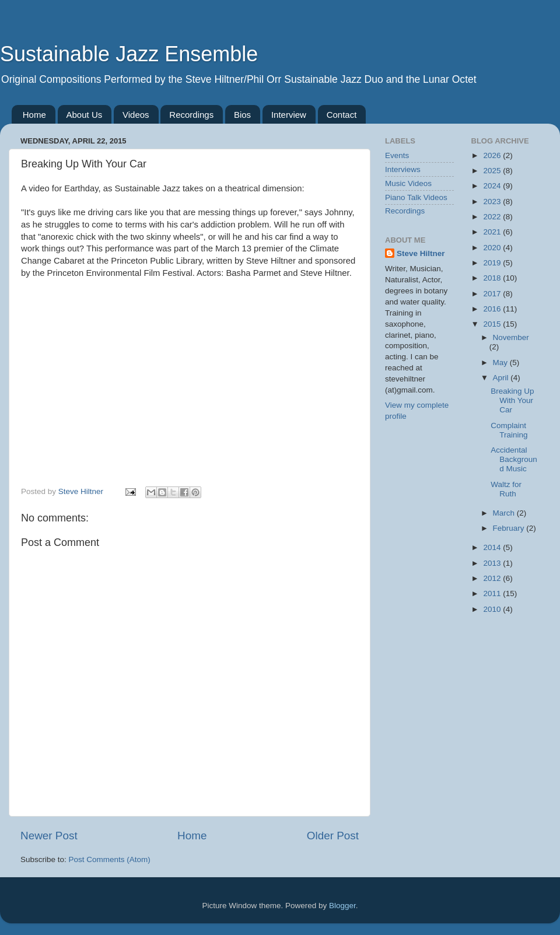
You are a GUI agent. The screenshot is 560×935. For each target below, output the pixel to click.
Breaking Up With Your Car (512, 400)
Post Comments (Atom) (110, 859)
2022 (493, 217)
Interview (289, 115)
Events (397, 155)
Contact (342, 115)
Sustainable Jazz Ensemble (129, 54)
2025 (493, 171)
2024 (493, 186)
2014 (493, 547)
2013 (493, 563)
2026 (493, 155)
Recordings (191, 115)
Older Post (333, 836)
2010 (493, 609)
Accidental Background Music (514, 459)
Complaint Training (509, 430)
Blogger (342, 906)
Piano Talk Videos (416, 197)
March (505, 513)
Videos (136, 115)
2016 (493, 309)
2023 (493, 202)
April (502, 378)
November (511, 337)
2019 (493, 263)
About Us (85, 115)
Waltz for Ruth (506, 489)
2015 (493, 324)
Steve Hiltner (421, 253)
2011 (493, 593)
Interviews (403, 169)
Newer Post (49, 836)
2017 (493, 294)
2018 (493, 278)
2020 (493, 248)
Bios (242, 115)
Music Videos (408, 183)
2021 (493, 232)
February (510, 528)
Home (34, 115)
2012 (493, 578)
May (501, 363)
